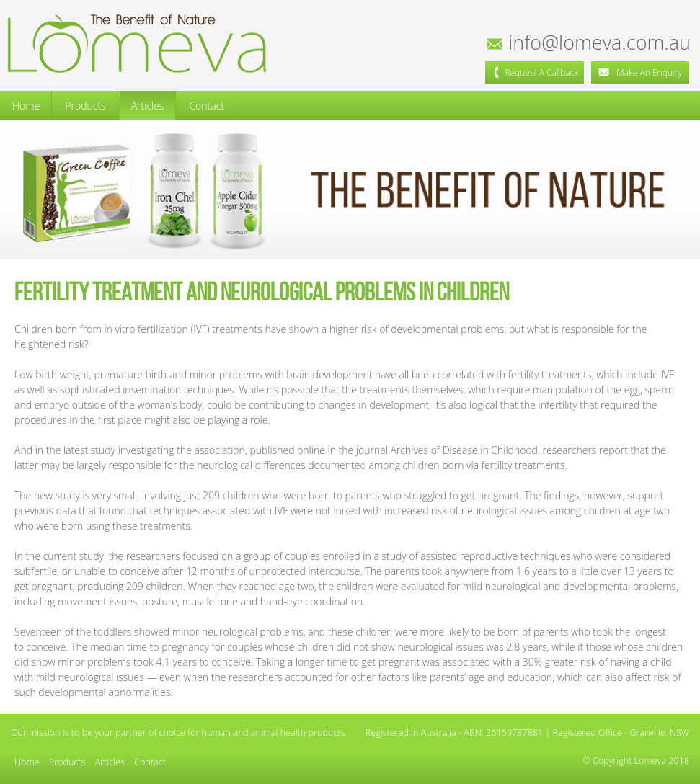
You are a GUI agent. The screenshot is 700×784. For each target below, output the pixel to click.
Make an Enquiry (640, 72)
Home (26, 106)
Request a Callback (535, 72)
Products (85, 106)
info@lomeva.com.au (590, 42)
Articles (148, 106)
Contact (207, 106)
